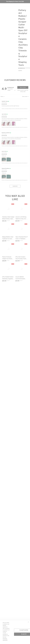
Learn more (5, 640)
